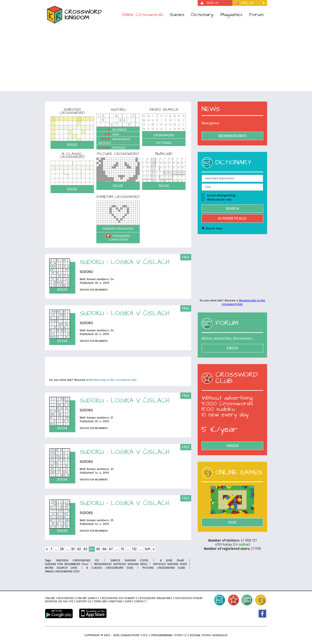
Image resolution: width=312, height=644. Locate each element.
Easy (109, 134)
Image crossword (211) (62, 571)
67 (111, 549)
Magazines (231, 15)
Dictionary (202, 15)
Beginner (112, 130)
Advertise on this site (59, 601)
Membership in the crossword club (112, 380)
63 (85, 549)
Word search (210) (61, 568)
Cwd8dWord (164, 135)
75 (122, 549)
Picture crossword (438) (164, 568)
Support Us (84, 601)
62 (79, 549)
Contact (139, 601)
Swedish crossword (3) (77, 560)
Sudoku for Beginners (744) (67, 564)
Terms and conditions (108, 601)
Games (177, 15)
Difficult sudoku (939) (170, 564)
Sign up (213, 3)
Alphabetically (232, 218)
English (247, 3)
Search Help (212, 228)
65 (98, 549)
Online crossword (59, 598)
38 (62, 549)
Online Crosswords (142, 15)
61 (73, 549)
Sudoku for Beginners (94, 290)
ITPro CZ (180, 635)
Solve (72, 145)
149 (147, 549)
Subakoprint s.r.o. (134, 635)
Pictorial (164, 143)
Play (232, 522)
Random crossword (118, 229)
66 (105, 549)
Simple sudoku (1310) (129, 560)
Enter (232, 348)
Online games (87, 598)
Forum (256, 15)
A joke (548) (172, 560)
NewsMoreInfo (232, 136)
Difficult (112, 148)
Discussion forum (189, 598)
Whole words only (217, 200)
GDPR (128, 601)
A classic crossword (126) (110, 568)
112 (134, 549)
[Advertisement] (156, 57)
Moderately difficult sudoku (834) (121, 564)
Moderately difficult (114, 141)
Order (232, 446)
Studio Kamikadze (215, 635)
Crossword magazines (155, 598)
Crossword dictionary (117, 598)
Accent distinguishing (218, 195)
